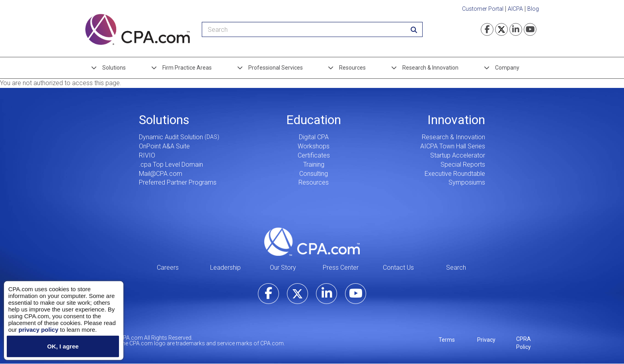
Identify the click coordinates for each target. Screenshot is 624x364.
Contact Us (398, 268)
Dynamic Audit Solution (171, 137)
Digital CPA (314, 137)
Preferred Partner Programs (178, 182)
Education (314, 120)
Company (507, 68)
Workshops (314, 146)
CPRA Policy (524, 343)
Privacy (486, 340)
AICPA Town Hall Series (453, 146)
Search (456, 268)
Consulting (314, 174)
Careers (168, 268)
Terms (447, 340)
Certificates (314, 155)
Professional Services (276, 68)
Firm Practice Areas (187, 68)
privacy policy (38, 329)
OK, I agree (63, 346)
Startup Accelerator (458, 155)
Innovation (456, 120)
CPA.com (312, 241)
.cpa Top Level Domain (171, 164)
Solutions (114, 68)
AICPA (515, 9)
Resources (352, 68)
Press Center (341, 268)
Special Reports (463, 164)
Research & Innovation (430, 68)
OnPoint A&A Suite (164, 146)
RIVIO (147, 155)
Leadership (225, 268)
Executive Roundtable (455, 174)
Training (314, 164)
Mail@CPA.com (161, 174)
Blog (533, 9)
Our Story (283, 268)
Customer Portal (483, 9)
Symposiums (467, 182)
